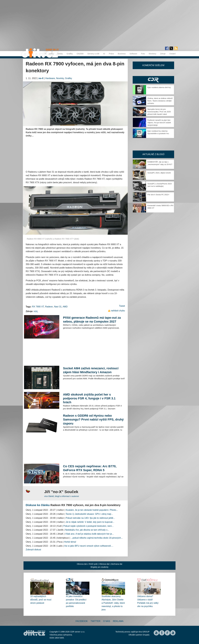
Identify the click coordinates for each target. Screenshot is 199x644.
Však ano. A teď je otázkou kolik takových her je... (89, 534)
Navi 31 (58, 307)
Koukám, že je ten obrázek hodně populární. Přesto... (92, 510)
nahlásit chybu (118, 311)
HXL (36, 311)
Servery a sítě (93, 54)
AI (104, 54)
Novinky (60, 78)
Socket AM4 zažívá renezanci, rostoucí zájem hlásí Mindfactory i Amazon (91, 370)
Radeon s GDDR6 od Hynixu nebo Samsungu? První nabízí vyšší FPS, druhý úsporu (93, 419)
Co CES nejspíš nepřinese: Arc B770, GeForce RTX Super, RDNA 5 (90, 468)
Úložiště (80, 54)
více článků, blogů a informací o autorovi (62, 496)
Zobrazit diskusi (33, 550)
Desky (60, 54)
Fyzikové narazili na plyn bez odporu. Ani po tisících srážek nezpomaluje (159, 123)
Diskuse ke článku (38, 505)
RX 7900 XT (38, 307)
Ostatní (173, 54)
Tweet (122, 306)
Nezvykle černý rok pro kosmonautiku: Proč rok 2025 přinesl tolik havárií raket (159, 112)
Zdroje (163, 54)
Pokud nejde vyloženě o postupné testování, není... (89, 526)
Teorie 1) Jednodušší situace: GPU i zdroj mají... (89, 514)
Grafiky (70, 54)
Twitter (95, 621)
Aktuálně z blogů (153, 154)
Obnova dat (104, 564)
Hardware (50, 78)
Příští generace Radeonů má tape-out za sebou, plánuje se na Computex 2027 (92, 320)
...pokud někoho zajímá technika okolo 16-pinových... (97, 538)
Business (122, 54)
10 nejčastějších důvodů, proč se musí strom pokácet (41, 600)
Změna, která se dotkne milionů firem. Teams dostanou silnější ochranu (160, 101)
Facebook (82, 621)
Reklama (118, 621)
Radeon (49, 307)
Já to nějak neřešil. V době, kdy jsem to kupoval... (90, 522)
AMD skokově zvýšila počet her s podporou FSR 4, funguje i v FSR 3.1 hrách (89, 398)
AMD (65, 307)
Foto (143, 54)
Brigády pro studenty (99, 567)
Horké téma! (70, 542)
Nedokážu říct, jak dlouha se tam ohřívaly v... (87, 530)
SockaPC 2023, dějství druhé (159, 173)
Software (133, 54)
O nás (107, 621)
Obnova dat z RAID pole (87, 564)
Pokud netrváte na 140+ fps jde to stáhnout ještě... (90, 518)
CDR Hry (153, 80)
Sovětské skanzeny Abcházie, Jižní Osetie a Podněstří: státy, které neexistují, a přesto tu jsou (113, 603)
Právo (111, 54)
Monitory (152, 54)
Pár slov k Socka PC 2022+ (158, 195)
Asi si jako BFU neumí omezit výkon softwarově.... (89, 546)
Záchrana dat (117, 564)
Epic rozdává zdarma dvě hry (159, 87)
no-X (41, 78)
